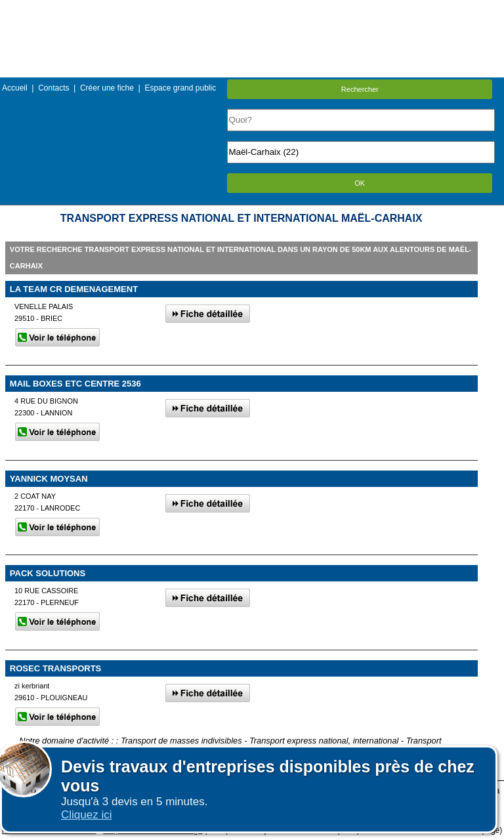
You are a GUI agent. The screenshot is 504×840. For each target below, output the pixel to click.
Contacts (53, 88)
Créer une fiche (107, 88)
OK (360, 183)
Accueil (15, 88)
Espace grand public (180, 88)
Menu (252, 10)
